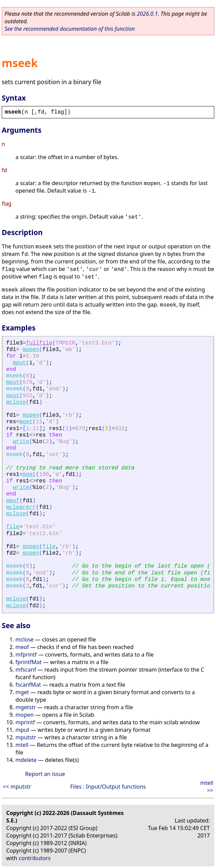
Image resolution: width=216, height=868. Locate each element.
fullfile (39, 343)
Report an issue (45, 774)
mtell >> (207, 787)
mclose (16, 402)
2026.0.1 (147, 14)
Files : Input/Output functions (108, 787)
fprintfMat (29, 662)
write (21, 442)
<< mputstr (17, 787)
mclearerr (21, 507)
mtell (22, 745)
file (13, 527)
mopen (31, 350)
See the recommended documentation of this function (70, 29)
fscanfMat (28, 685)
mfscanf (26, 670)
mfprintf (26, 655)
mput (19, 363)
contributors (35, 858)
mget (26, 422)
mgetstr (26, 707)
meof (13, 501)
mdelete (26, 760)
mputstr (26, 737)
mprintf (25, 722)
